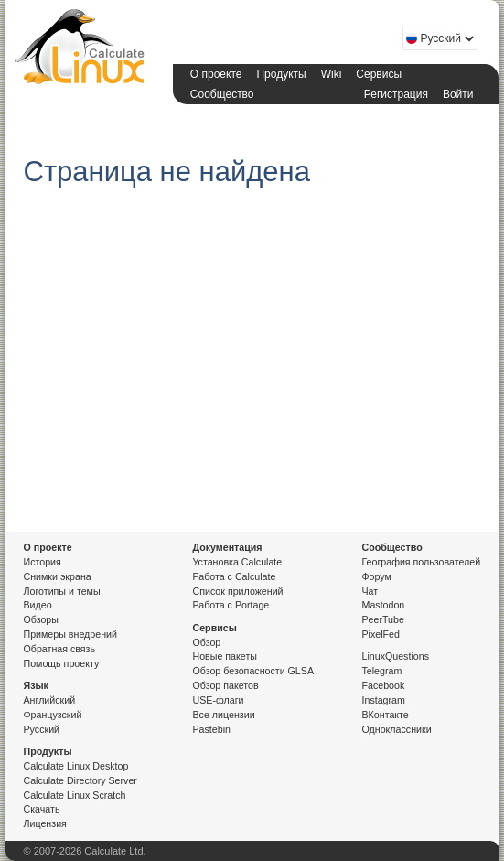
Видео (38, 605)
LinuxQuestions (396, 656)
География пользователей (422, 562)
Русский (42, 729)
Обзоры (41, 619)
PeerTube (383, 619)
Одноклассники (397, 729)
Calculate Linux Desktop (76, 766)
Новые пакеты (225, 656)
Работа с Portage (231, 605)
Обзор (207, 642)
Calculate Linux (83, 50)
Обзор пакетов (226, 685)
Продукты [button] (281, 74)
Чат (370, 591)
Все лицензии (224, 715)
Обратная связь (60, 649)
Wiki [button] (332, 74)
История (43, 562)
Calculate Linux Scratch (75, 795)
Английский (50, 700)
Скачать (42, 809)
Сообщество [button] (222, 94)
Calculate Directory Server (80, 780)
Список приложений (238, 591)
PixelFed (381, 634)
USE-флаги (219, 700)
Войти (458, 94)
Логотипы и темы (62, 591)
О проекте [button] (216, 74)
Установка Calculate (238, 562)
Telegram (382, 671)
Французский (53, 715)
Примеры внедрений (70, 634)
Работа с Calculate (235, 576)
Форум (377, 576)
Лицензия (45, 823)
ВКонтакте (386, 715)
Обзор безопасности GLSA (254, 671)
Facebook (384, 685)
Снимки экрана (58, 576)
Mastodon (384, 605)
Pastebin (212, 729)
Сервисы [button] (379, 74)
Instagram (384, 700)
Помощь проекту (62, 663)
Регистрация (396, 94)
